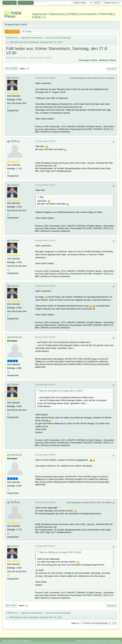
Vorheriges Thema (88, 60)
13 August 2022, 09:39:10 (45, 141)
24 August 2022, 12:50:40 (45, 286)
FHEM (72, 14)
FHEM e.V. (39, 17)
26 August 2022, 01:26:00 (45, 502)
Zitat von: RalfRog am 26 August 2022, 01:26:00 (60, 552)
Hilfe (78, 641)
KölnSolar (16, 337)
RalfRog (15, 141)
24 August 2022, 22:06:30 (45, 337)
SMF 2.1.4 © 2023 (9, 641)
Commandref (87, 14)
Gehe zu (75, 623)
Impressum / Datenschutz (49, 14)
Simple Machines (24, 641)
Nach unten (11, 69)
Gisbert (15, 78)
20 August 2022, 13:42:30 (45, 240)
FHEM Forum (13, 15)
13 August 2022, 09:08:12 (45, 78)
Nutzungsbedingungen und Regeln (94, 641)
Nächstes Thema (108, 60)
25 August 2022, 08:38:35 (45, 455)
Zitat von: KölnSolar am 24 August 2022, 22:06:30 (61, 391)
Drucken (112, 69)
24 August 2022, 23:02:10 (45, 384)
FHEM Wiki (106, 14)
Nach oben (11, 606)
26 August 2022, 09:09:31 (45, 546)
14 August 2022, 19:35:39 (45, 185)
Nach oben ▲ (114, 641)
